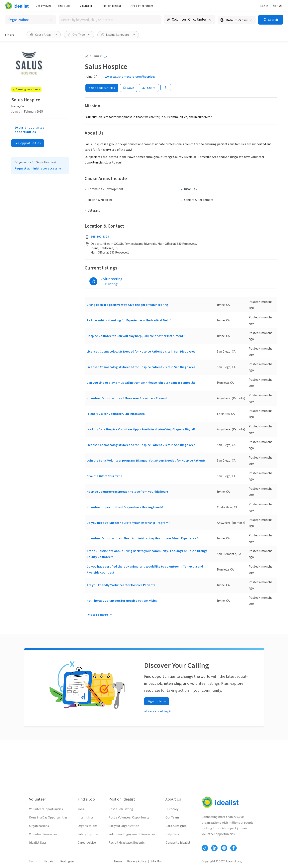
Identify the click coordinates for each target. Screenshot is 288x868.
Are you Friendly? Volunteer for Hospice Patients (121, 585)
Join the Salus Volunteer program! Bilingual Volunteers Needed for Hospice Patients (146, 461)
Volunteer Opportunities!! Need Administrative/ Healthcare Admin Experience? (142, 538)
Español (50, 861)
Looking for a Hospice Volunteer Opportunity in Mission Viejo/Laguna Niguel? (141, 429)
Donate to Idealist (178, 843)
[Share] (149, 88)
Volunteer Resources (43, 834)
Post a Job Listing (121, 809)
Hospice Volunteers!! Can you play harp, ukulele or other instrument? (136, 336)
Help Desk (172, 834)
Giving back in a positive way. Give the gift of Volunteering (127, 305)
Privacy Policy (137, 861)
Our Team (172, 817)
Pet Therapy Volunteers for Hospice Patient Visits (122, 601)
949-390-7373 (100, 237)
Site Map (157, 861)
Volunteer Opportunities (46, 809)
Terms (118, 861)
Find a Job (66, 6)
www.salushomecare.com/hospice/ (130, 77)
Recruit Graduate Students (127, 843)
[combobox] (110, 20)
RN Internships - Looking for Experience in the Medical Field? (129, 320)
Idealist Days (38, 843)
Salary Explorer (88, 834)
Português (67, 861)
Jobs (81, 809)
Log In (264, 6)
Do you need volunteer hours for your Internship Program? (128, 523)
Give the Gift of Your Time (104, 476)
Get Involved (44, 6)
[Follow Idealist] (205, 848)
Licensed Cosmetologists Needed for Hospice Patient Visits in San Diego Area (141, 352)
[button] (66, 6)
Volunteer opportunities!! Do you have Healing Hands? (125, 507)
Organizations (39, 826)
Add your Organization (124, 826)
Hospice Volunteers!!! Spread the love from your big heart (127, 492)
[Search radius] (237, 20)
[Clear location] (210, 20)
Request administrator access (36, 168)
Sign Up (278, 6)
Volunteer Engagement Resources (132, 834)
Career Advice (87, 843)
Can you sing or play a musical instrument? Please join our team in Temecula (141, 383)
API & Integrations (144, 6)
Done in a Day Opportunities (48, 817)
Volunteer (88, 6)
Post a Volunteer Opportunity (129, 817)
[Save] (129, 88)
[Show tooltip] (105, 56)
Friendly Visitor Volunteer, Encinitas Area (116, 414)
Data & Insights (176, 826)
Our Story (172, 809)
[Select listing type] (31, 20)
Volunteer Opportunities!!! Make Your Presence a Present (127, 398)
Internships (86, 817)
